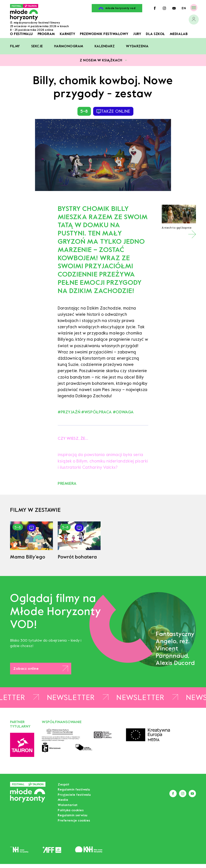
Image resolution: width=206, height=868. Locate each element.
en (184, 8)
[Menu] (194, 8)
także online (113, 111)
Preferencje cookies (74, 820)
